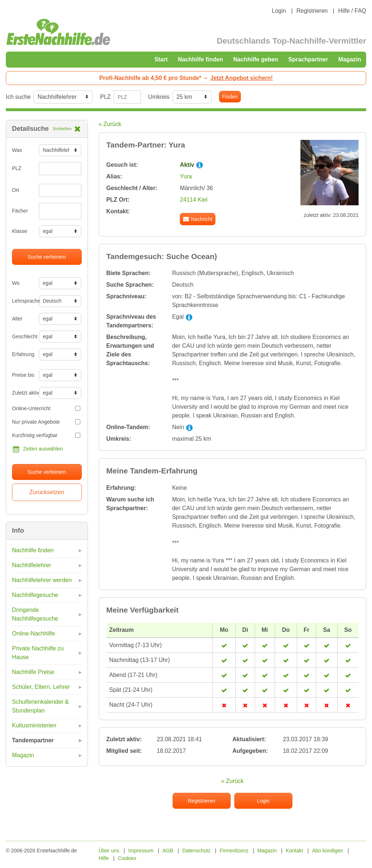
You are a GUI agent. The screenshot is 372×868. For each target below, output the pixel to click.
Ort (15, 190)
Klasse (20, 231)
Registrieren (312, 11)
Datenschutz (197, 851)
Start (161, 59)
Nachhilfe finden (200, 59)
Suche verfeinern (47, 257)
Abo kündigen (328, 851)
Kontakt (294, 851)
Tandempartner (33, 740)
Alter (17, 319)
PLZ (105, 97)
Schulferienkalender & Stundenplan (41, 706)
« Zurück (110, 124)
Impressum (141, 851)
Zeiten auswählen (37, 449)
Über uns (109, 851)
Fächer (20, 211)
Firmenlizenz (234, 851)
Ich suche (18, 97)
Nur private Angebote (46, 422)
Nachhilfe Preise (33, 672)
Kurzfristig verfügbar (46, 435)
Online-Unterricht (46, 408)
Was (17, 150)
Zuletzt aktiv (23, 393)
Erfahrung (23, 354)
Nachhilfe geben (256, 59)
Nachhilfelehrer (32, 565)
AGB (168, 851)
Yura (186, 176)
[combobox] (60, 211)
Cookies (127, 858)
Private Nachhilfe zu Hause (38, 653)
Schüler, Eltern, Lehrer (41, 687)
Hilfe (104, 858)
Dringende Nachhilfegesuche (35, 614)
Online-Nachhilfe (33, 633)
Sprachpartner (308, 59)
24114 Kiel (194, 200)
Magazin (350, 59)
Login (279, 11)
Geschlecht (23, 336)
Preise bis (23, 375)
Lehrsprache (23, 301)
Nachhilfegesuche (35, 595)
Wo (16, 283)
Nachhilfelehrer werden (42, 580)
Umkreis (159, 97)
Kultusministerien (34, 725)
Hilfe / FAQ (352, 11)
